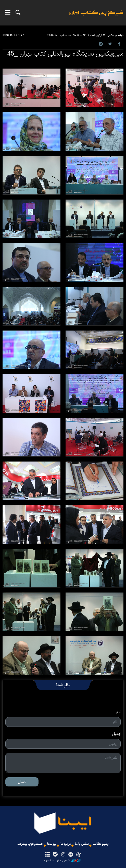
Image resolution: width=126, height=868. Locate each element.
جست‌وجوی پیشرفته (30, 844)
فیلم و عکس (115, 35)
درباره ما (66, 844)
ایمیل (116, 734)
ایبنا (96, 17)
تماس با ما (82, 844)
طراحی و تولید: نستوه (62, 861)
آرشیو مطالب (101, 844)
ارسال (22, 782)
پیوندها (52, 844)
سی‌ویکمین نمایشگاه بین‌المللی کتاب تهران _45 (65, 54)
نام (118, 712)
